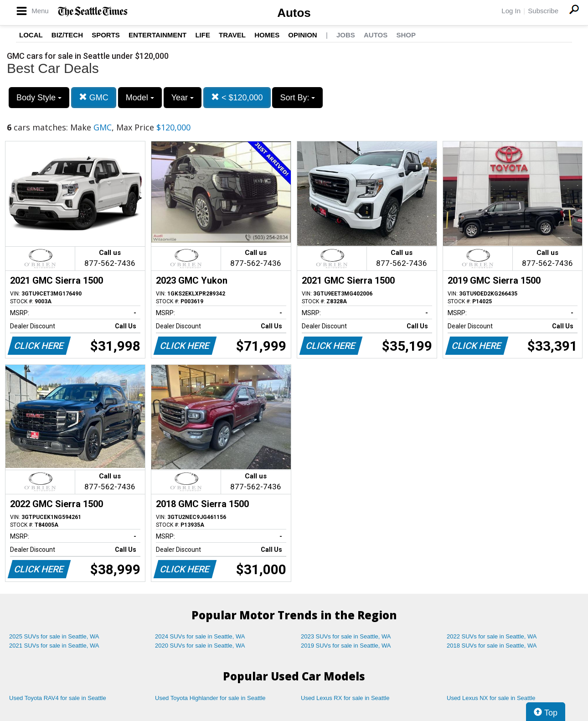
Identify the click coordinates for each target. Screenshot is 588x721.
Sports (106, 35)
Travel (232, 35)
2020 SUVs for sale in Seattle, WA (200, 646)
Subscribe (543, 11)
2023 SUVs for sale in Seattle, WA (346, 636)
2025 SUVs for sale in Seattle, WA (54, 636)
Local (31, 35)
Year (183, 98)
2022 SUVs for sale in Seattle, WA (492, 636)
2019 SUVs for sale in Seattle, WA (346, 646)
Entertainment (157, 35)
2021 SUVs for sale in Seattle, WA (54, 646)
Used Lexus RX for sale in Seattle (345, 698)
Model (140, 98)
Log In (511, 11)
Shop (406, 35)
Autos (294, 13)
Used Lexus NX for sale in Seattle (491, 698)
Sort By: (297, 98)
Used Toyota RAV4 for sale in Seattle (58, 698)
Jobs (346, 35)
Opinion (302, 35)
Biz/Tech (67, 35)
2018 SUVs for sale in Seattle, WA (492, 646)
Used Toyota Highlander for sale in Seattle (210, 698)
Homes (267, 35)
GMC (94, 97)
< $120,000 (237, 97)
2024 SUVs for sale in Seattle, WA (200, 636)
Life (203, 35)
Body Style (39, 98)
